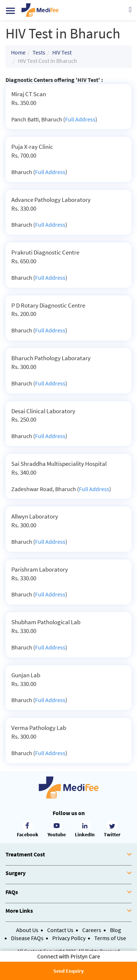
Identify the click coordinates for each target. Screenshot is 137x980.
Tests (39, 52)
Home (18, 52)
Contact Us (60, 930)
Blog (115, 930)
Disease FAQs (27, 938)
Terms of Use (110, 938)
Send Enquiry (68, 971)
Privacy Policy (69, 938)
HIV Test (62, 52)
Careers (92, 930)
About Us (27, 930)
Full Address (80, 119)
